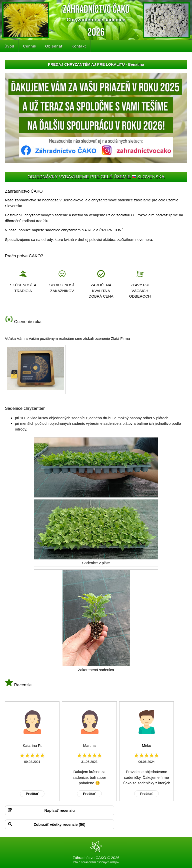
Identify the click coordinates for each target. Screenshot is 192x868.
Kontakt (79, 46)
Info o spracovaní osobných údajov (96, 862)
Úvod (9, 46)
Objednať (54, 46)
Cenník (30, 46)
